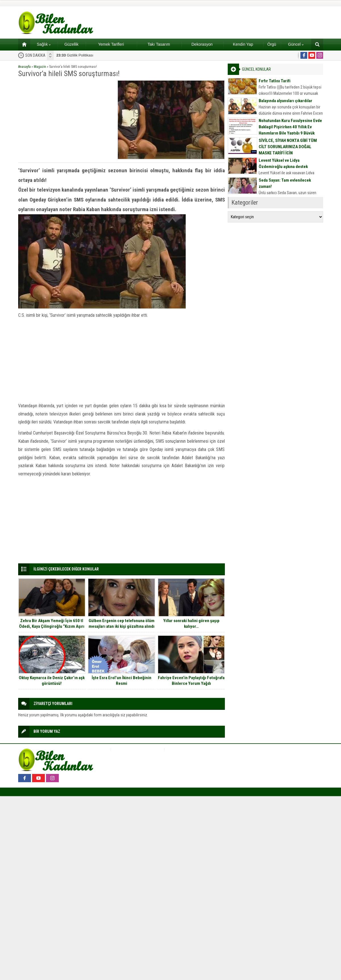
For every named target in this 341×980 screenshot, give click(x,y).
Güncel (296, 44)
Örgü (272, 44)
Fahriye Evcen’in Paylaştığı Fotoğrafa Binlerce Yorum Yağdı (191, 681)
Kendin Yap (243, 44)
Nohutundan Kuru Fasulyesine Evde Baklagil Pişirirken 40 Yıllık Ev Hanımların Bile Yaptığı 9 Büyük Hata (290, 130)
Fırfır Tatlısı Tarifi (275, 81)
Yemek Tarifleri (111, 44)
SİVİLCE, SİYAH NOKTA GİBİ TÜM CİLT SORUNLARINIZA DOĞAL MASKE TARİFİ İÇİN (288, 147)
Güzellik (72, 44)
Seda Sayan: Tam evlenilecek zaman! (285, 183)
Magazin (40, 67)
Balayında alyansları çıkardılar (285, 101)
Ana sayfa (22, 44)
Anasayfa (24, 67)
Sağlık (44, 44)
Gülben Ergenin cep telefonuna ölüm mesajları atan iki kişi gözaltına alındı (122, 624)
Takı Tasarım (159, 44)
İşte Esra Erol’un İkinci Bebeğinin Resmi (122, 681)
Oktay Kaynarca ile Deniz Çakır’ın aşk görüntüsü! (52, 681)
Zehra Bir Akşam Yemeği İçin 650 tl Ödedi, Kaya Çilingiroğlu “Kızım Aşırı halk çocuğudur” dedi (52, 626)
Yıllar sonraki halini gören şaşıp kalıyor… (191, 624)
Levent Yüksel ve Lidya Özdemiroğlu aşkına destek (283, 163)
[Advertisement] (66, 120)
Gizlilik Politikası (75, 55)
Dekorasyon (202, 44)
